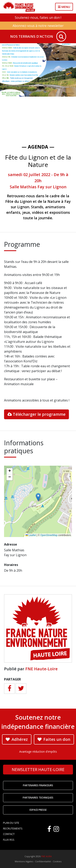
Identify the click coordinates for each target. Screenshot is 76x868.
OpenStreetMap (49, 535)
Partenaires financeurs (38, 785)
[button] (38, 497)
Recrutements (13, 828)
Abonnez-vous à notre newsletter (38, 26)
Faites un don (54, 739)
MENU (64, 7)
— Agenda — (38, 147)
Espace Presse (38, 810)
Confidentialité (43, 861)
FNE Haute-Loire (41, 669)
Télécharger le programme (36, 414)
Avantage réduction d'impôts (38, 752)
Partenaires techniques (38, 798)
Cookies (57, 861)
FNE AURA (46, 856)
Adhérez (17, 739)
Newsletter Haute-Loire (38, 769)
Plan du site (11, 823)
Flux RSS (9, 840)
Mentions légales (24, 861)
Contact (9, 834)
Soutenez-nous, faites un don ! (38, 18)
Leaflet (31, 535)
